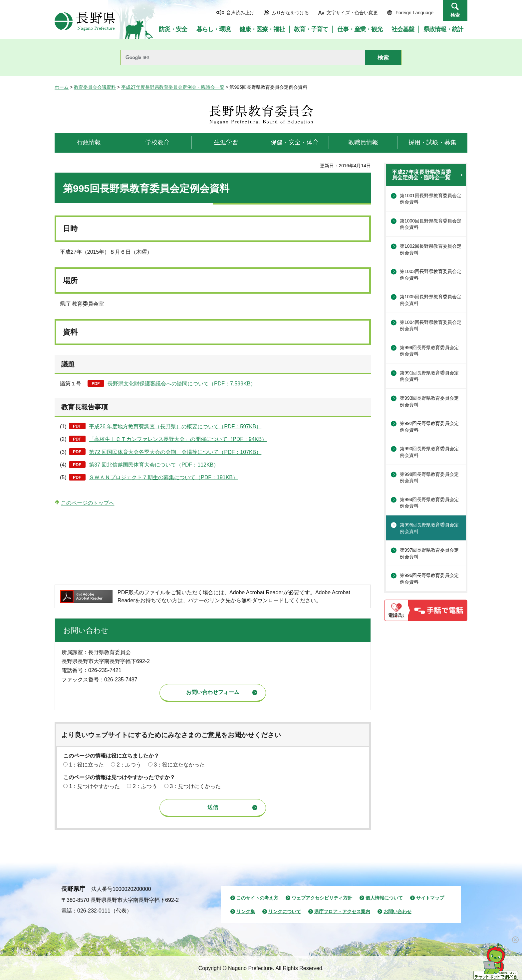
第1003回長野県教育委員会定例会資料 (431, 275)
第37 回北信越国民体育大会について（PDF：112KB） (154, 465)
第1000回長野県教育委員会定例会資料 (431, 224)
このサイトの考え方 (257, 898)
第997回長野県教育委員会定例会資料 (429, 553)
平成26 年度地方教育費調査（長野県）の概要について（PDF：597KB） (175, 426)
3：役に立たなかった (179, 765)
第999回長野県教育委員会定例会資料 (429, 351)
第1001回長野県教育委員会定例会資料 (431, 199)
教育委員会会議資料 (95, 87)
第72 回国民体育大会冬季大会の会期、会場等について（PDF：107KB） (175, 452)
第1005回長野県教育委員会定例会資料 (431, 300)
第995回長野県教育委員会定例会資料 (429, 528)
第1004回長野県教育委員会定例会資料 (431, 326)
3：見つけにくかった (195, 786)
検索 (455, 15)
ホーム (62, 87)
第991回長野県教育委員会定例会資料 (429, 376)
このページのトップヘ (88, 503)
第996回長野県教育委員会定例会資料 (429, 579)
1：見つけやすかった (94, 786)
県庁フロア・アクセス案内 (342, 911)
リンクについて (285, 911)
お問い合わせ (397, 911)
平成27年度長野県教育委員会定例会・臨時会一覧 (173, 87)
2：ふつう (129, 765)
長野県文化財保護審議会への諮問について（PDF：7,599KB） (182, 384)
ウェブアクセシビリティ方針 (322, 898)
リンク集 (246, 911)
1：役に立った (86, 765)
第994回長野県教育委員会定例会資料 (429, 503)
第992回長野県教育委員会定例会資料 (429, 427)
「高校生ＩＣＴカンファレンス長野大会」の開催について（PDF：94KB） (178, 439)
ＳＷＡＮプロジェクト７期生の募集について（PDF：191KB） (163, 477)
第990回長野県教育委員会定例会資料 (429, 452)
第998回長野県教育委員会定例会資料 (429, 478)
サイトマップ (430, 898)
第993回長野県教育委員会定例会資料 (429, 401)
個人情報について (384, 898)
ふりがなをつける (290, 13)
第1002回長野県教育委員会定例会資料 (431, 249)
